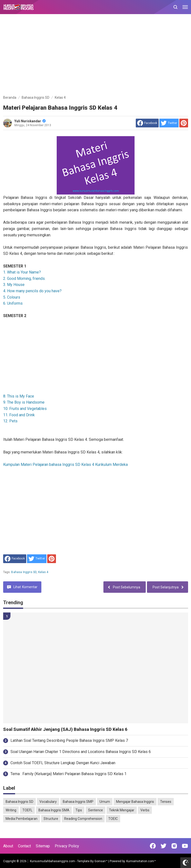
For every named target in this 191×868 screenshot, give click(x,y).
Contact (24, 846)
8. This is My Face (19, 396)
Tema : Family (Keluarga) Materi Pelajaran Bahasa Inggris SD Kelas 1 (68, 774)
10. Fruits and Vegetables (25, 409)
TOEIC (113, 819)
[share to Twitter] (169, 123)
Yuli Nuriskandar (30, 121)
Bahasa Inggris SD (24, 572)
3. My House (14, 285)
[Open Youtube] (185, 846)
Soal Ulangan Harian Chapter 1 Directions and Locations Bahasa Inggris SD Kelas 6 (81, 752)
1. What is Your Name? (22, 272)
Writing (11, 810)
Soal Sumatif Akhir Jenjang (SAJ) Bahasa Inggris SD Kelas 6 (65, 729)
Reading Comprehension (83, 819)
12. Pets (10, 421)
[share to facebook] (147, 123)
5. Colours (12, 297)
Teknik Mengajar (122, 810)
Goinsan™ (101, 861)
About (8, 846)
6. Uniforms (13, 303)
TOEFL (27, 810)
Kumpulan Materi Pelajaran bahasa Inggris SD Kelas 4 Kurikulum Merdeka (65, 465)
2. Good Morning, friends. (24, 279)
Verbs (145, 810)
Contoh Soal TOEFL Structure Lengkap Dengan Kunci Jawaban (63, 763)
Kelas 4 (43, 572)
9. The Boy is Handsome (24, 402)
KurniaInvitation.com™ (141, 861)
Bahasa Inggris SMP (78, 802)
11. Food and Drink (19, 415)
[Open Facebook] (153, 846)
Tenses (166, 802)
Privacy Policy (67, 846)
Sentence (95, 810)
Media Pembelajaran (22, 819)
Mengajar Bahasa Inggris (135, 802)
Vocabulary (48, 802)
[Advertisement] (96, 55)
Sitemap (43, 846)
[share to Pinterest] (184, 123)
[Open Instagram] (174, 846)
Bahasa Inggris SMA (54, 810)
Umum (105, 802)
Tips (79, 810)
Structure (51, 819)
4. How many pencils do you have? (32, 291)
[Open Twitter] (164, 846)
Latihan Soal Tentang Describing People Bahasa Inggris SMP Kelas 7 (69, 740)
